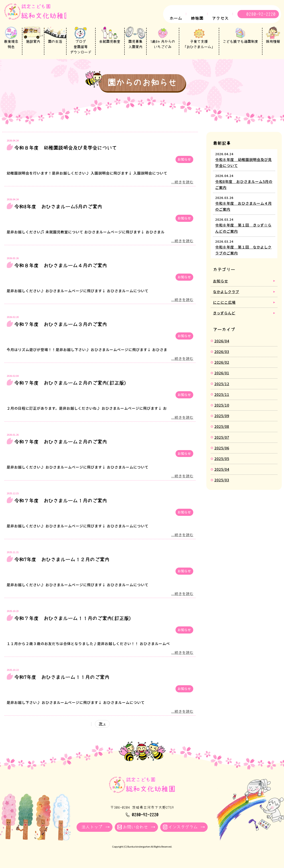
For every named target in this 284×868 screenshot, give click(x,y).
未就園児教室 (110, 44)
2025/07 (222, 441)
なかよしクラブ (226, 296)
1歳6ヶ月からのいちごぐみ (163, 47)
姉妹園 (197, 18)
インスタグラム (183, 831)
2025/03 (222, 484)
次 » (102, 728)
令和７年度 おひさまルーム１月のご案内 (61, 505)
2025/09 (222, 420)
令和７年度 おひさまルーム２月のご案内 (61, 446)
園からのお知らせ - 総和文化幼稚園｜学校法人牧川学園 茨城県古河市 (39, 15)
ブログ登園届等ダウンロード (81, 50)
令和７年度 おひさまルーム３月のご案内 (61, 329)
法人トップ (92, 831)
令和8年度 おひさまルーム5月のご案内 (58, 211)
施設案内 (33, 44)
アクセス (220, 18)
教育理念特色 (11, 47)
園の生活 (55, 44)
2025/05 (222, 463)
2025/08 (222, 431)
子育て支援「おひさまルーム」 (199, 47)
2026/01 (222, 377)
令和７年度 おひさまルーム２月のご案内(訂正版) (70, 387)
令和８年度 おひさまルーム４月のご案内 (61, 270)
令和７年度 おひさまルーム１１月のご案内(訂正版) (73, 623)
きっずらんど (224, 317)
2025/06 (222, 452)
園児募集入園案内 (136, 50)
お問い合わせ (135, 831)
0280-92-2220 (261, 14)
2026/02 (222, 367)
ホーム (176, 18)
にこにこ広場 (224, 307)
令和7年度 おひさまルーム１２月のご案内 (62, 564)
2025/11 (222, 399)
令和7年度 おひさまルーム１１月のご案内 (62, 681)
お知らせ (184, 164)
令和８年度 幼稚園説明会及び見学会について (65, 152)
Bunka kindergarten (139, 851)
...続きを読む (182, 186)
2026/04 (222, 345)
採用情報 (273, 44)
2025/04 (222, 474)
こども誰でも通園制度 (240, 44)
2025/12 (222, 388)
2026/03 (222, 356)
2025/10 (222, 409)
